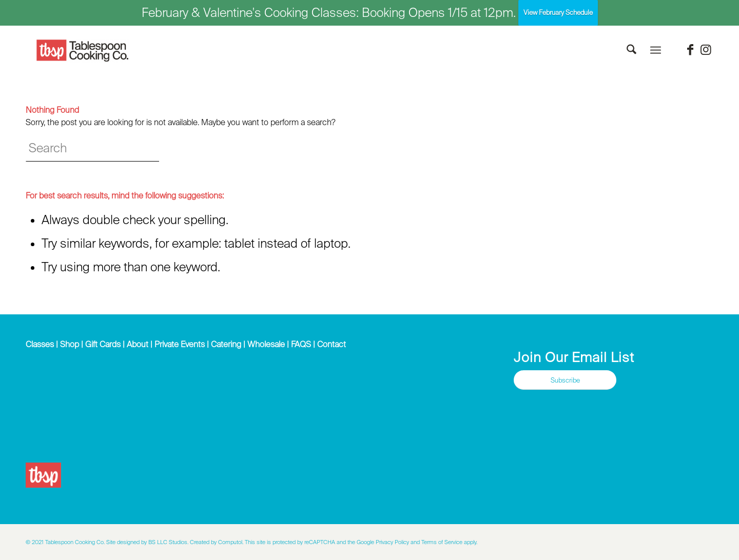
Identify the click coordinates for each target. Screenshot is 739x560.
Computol (230, 542)
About (138, 344)
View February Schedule (558, 13)
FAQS (301, 344)
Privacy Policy (392, 542)
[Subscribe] (565, 380)
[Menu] (656, 50)
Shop (70, 344)
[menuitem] (631, 50)
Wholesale (266, 344)
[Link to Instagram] (706, 50)
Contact (332, 344)
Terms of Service (442, 542)
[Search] (631, 50)
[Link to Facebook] (690, 50)
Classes (40, 344)
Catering (226, 344)
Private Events (180, 344)
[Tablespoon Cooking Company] (83, 51)
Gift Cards (103, 344)
